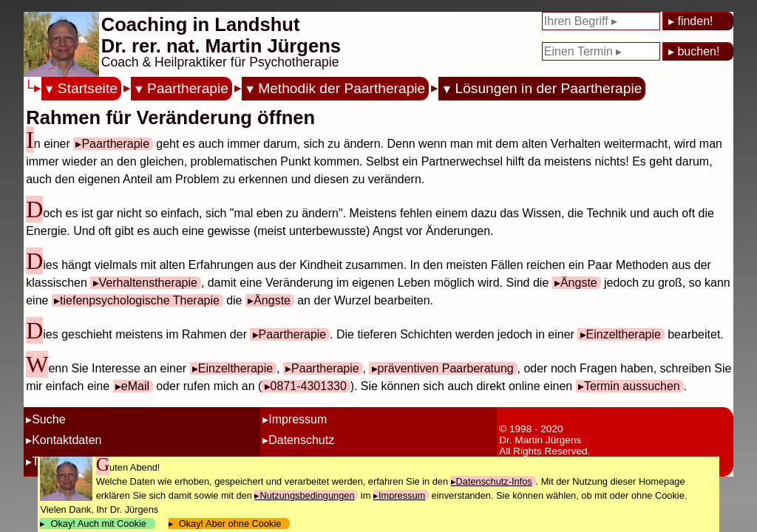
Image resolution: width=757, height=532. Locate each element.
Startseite (88, 88)
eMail (135, 386)
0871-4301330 (309, 386)
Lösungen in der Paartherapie (549, 88)
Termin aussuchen (632, 386)
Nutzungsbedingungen (307, 495)
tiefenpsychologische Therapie (140, 300)
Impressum (298, 419)
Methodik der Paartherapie (342, 88)
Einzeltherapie (624, 334)
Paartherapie (188, 88)
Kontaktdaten (67, 440)
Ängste (579, 283)
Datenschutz (301, 440)
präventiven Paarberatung (446, 368)
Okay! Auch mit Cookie (98, 524)
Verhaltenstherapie (148, 283)
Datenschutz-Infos (494, 481)
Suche (48, 419)
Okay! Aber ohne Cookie (230, 524)
